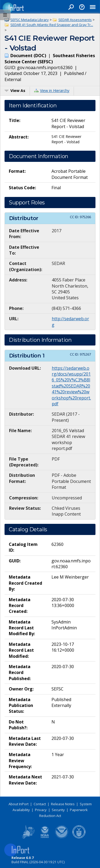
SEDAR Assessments (75, 20)
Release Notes (63, 804)
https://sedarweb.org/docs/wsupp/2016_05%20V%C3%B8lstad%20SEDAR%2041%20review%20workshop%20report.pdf (71, 386)
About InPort (19, 804)
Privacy (41, 810)
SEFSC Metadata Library (30, 20)
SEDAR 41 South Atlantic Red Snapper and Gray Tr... (52, 25)
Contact (40, 804)
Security (58, 810)
